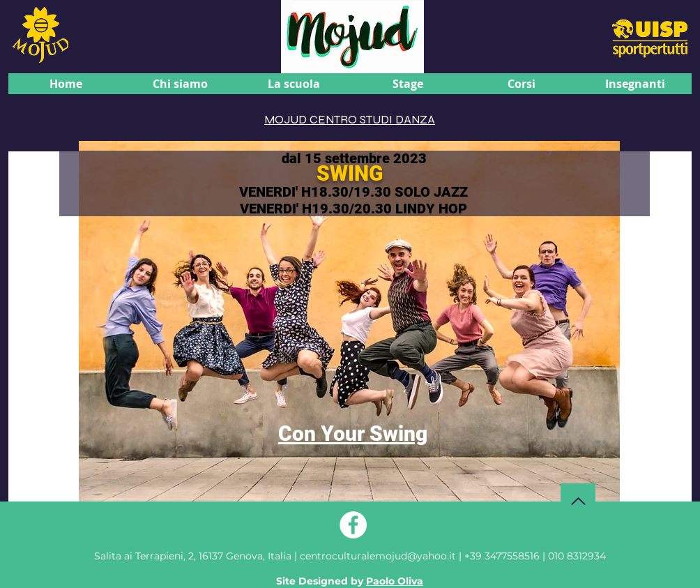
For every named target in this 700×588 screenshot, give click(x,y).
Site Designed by (350, 581)
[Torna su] (578, 501)
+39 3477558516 (502, 556)
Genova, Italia (193, 556)
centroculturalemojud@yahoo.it (379, 556)
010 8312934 (577, 556)
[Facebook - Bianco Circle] (353, 525)
